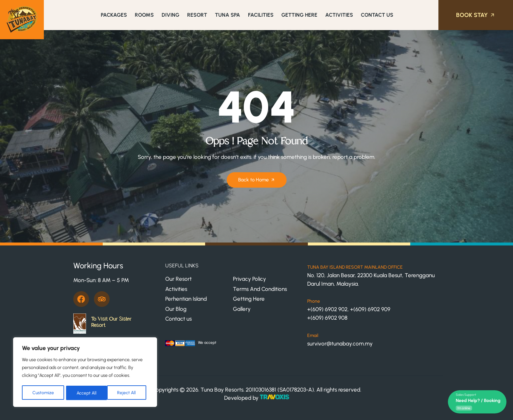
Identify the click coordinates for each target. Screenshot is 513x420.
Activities (339, 15)
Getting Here (299, 15)
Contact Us (377, 15)
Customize (43, 393)
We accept (207, 343)
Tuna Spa (228, 15)
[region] (85, 373)
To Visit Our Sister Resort (111, 322)
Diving (170, 15)
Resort (197, 15)
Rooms (144, 15)
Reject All (86, 393)
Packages (114, 15)
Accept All (128, 393)
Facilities (261, 15)
